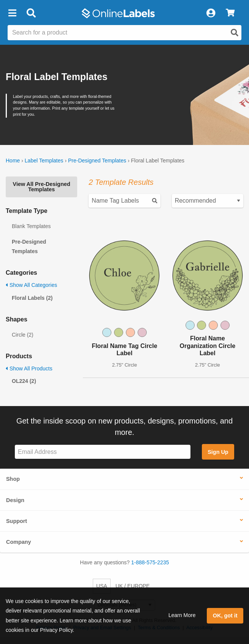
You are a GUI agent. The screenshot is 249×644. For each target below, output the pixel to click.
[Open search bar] (31, 13)
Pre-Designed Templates (97, 161)
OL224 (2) (24, 381)
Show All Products (29, 368)
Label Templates (44, 161)
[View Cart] (230, 13)
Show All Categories (31, 285)
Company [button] (19, 542)
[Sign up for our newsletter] (103, 452)
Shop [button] (13, 479)
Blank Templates (31, 226)
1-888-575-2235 (150, 562)
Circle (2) (23, 335)
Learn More (182, 615)
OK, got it (225, 616)
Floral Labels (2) (32, 298)
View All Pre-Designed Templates (42, 187)
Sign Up (218, 452)
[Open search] (235, 33)
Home (13, 161)
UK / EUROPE (133, 586)
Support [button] (17, 521)
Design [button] (15, 500)
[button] (12, 13)
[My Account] (211, 13)
